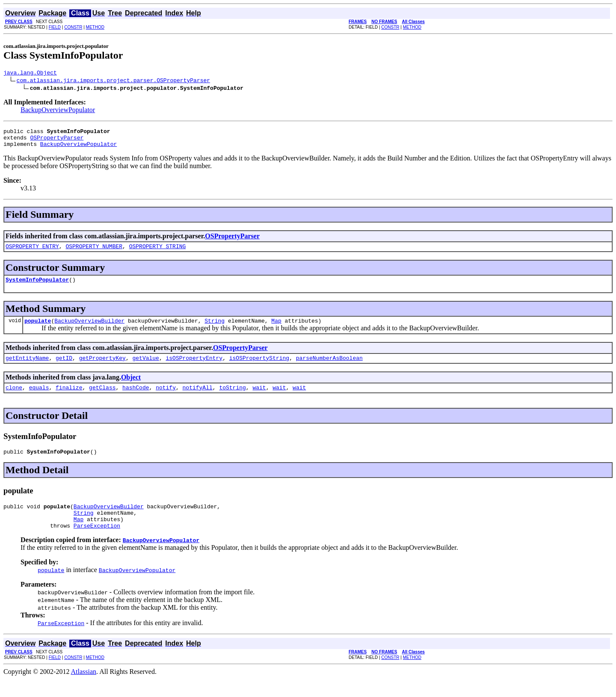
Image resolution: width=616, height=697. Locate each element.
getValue (145, 368)
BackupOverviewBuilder (89, 329)
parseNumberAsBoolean (329, 368)
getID (64, 368)
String (215, 329)
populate (38, 329)
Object (131, 387)
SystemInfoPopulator (37, 287)
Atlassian (84, 690)
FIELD (55, 27)
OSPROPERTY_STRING (158, 252)
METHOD (95, 27)
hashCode (136, 399)
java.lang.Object (30, 74)
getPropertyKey (102, 368)
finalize (69, 399)
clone (14, 399)
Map (276, 329)
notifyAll (198, 399)
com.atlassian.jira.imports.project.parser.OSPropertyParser (113, 81)
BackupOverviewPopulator (58, 111)
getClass (102, 399)
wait (259, 399)
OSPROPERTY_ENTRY (32, 252)
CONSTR (73, 27)
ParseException (97, 543)
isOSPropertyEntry (194, 368)
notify (166, 399)
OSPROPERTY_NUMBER (94, 252)
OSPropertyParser (57, 141)
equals (39, 399)
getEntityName (27, 368)
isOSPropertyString (259, 368)
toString (232, 399)
